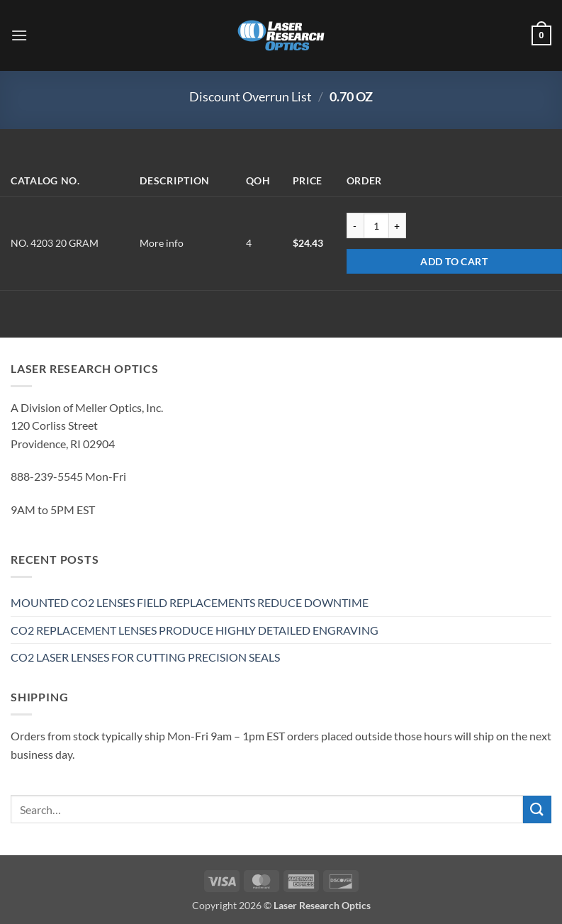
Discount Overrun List (251, 96)
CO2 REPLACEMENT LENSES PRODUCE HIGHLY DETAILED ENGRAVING (195, 630)
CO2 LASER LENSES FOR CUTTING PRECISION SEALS (145, 657)
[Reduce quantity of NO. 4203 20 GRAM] (355, 226)
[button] (19, 35)
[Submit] (537, 809)
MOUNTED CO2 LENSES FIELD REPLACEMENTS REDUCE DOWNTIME (190, 602)
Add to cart (454, 261)
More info (162, 243)
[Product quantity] (376, 226)
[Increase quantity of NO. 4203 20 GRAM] (398, 226)
